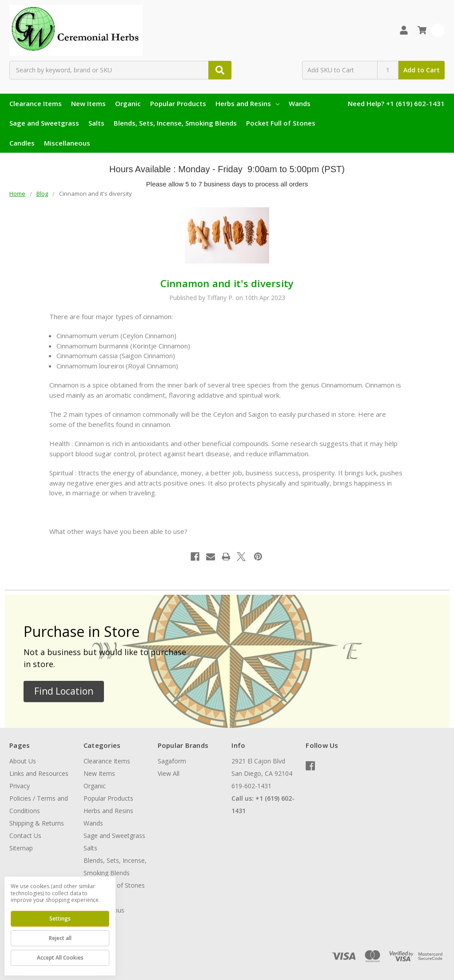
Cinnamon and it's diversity (227, 283)
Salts (96, 123)
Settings (60, 919)
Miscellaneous (67, 143)
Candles (22, 143)
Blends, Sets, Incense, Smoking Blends (175, 123)
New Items (88, 103)
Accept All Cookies (60, 958)
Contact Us (25, 836)
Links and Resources (39, 773)
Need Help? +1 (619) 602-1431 (396, 103)
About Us (23, 761)
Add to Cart (422, 70)
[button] (64, 692)
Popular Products (178, 103)
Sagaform (172, 761)
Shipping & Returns (37, 823)
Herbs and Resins (247, 103)
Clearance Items (36, 103)
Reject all (60, 938)
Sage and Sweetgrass (44, 123)
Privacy (20, 786)
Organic (128, 103)
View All (169, 773)
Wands (300, 103)
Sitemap (21, 848)
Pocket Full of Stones (281, 123)
